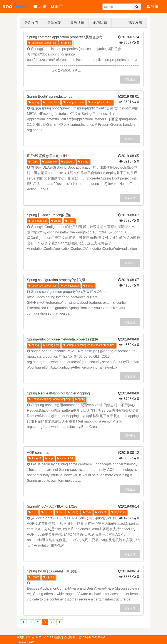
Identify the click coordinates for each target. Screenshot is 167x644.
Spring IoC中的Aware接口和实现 (52, 571)
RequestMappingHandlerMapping (50, 399)
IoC (60, 512)
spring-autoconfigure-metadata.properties (89, 345)
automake (49, 162)
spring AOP (65, 458)
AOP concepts (38, 453)
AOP (33, 512)
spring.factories (74, 102)
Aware (34, 577)
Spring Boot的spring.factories (50, 96)
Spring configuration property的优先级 (56, 280)
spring (66, 43)
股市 (57, 7)
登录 (153, 7)
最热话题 (77, 23)
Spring (73, 512)
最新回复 (54, 23)
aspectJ (101, 512)
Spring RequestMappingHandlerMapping (58, 393)
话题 (40, 7)
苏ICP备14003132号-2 (92, 637)
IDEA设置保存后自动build (47, 156)
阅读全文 (130, 80)
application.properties (43, 43)
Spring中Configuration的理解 (49, 215)
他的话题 (100, 23)
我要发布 (135, 23)
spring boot (51, 102)
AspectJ (35, 458)
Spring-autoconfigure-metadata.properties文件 (63, 339)
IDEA (33, 162)
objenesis (119, 512)
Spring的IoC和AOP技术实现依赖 (52, 506)
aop (49, 458)
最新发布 (32, 23)
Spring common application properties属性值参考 (65, 37)
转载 (69, 221)
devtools (67, 162)
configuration (38, 221)
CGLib (47, 512)
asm (87, 512)
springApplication (100, 102)
